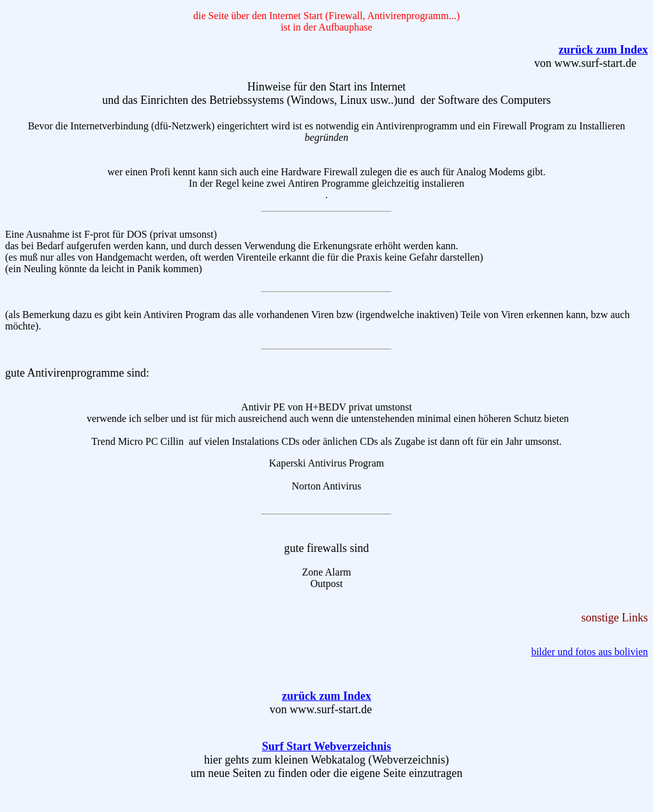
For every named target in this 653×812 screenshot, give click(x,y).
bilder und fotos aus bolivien (590, 652)
